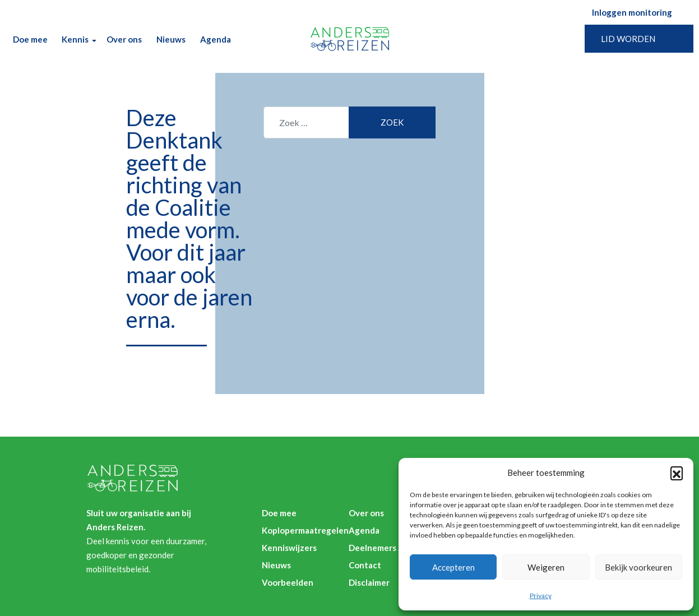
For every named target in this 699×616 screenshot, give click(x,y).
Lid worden (628, 39)
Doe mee (30, 39)
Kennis (75, 39)
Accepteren (453, 567)
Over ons (124, 39)
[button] (677, 473)
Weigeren (546, 567)
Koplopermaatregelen (305, 530)
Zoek (245, 40)
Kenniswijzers (289, 548)
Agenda (216, 39)
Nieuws (171, 39)
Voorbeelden (288, 582)
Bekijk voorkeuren (638, 567)
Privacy (541, 596)
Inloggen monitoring (632, 12)
